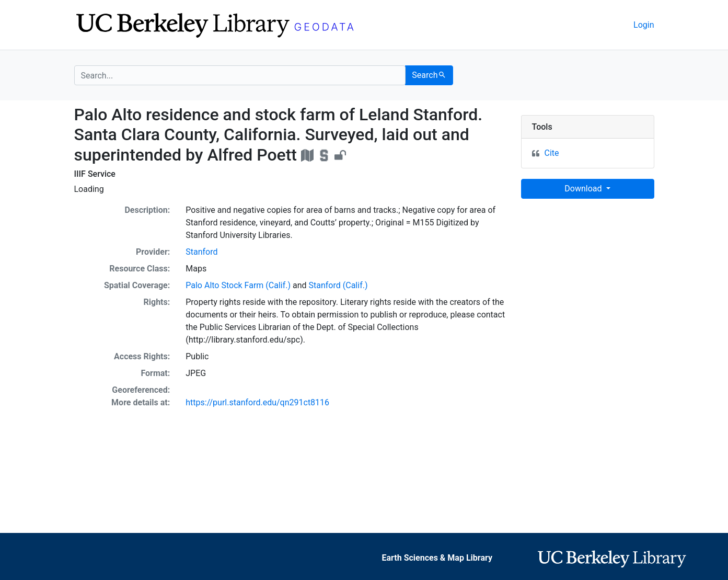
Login (644, 25)
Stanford (201, 252)
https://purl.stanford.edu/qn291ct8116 (257, 402)
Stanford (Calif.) (338, 285)
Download (584, 189)
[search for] (240, 75)
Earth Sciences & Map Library (437, 558)
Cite (552, 153)
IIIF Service (95, 174)
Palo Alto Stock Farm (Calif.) (238, 285)
